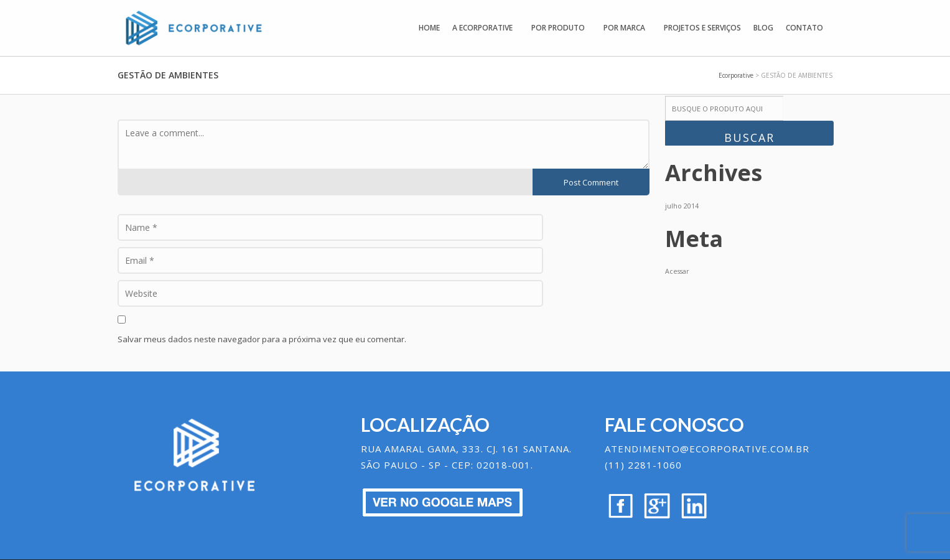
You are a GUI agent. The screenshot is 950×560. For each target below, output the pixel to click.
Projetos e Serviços (702, 28)
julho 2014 (682, 206)
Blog (763, 28)
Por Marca (624, 28)
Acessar (677, 271)
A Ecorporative (482, 28)
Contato (804, 28)
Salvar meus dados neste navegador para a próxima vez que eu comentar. (262, 339)
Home (429, 28)
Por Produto (558, 28)
